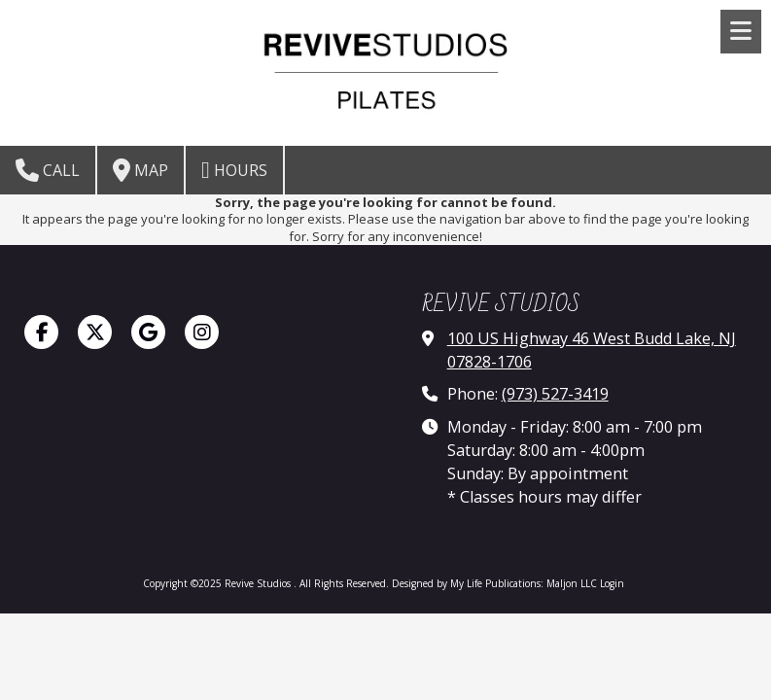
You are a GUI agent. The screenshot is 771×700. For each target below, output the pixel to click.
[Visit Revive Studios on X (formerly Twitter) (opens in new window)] (95, 332)
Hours (234, 170)
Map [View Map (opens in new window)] (140, 170)
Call (48, 170)
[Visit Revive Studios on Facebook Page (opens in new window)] (41, 332)
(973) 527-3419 (555, 394)
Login (612, 583)
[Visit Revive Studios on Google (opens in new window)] (148, 332)
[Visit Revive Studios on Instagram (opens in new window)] (202, 332)
